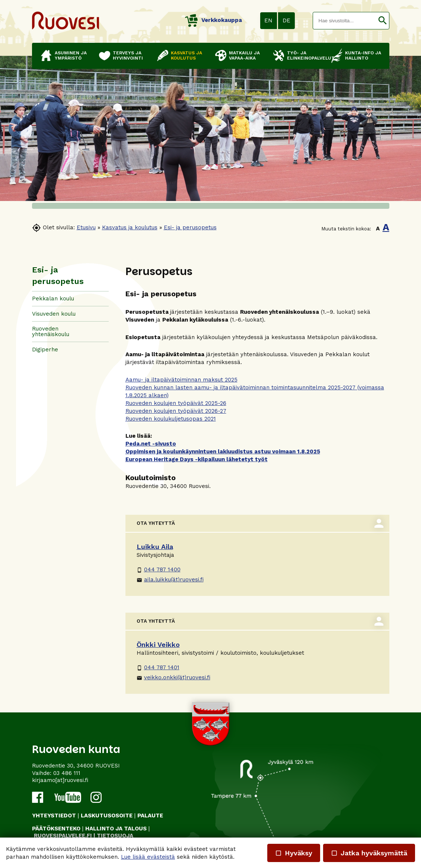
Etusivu (86, 227)
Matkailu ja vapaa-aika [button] (244, 55)
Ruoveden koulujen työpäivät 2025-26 (176, 403)
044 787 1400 (159, 569)
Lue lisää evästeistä (148, 857)
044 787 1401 (158, 667)
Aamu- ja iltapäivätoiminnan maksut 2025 (181, 380)
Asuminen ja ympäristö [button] (71, 55)
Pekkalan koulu (53, 299)
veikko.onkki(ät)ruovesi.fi (173, 677)
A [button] (378, 229)
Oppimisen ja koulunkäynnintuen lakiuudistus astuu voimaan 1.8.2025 (223, 451)
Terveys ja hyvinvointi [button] (128, 55)
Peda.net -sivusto (151, 444)
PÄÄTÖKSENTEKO (56, 829)
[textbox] (345, 21)
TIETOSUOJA (115, 836)
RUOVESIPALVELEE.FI (63, 836)
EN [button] (268, 20)
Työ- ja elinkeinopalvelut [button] (305, 55)
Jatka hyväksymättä (369, 853)
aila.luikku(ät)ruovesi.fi (170, 580)
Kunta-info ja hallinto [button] (363, 55)
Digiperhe (45, 350)
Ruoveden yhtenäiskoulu (51, 331)
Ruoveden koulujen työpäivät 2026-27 (176, 411)
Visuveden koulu (54, 314)
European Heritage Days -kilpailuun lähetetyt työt (197, 459)
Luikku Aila (155, 547)
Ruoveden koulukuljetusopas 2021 (171, 419)
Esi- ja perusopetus (190, 227)
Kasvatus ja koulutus (130, 227)
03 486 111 (67, 773)
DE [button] (286, 20)
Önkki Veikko (158, 644)
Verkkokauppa (213, 20)
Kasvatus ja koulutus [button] (186, 55)
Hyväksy (294, 853)
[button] (382, 21)
